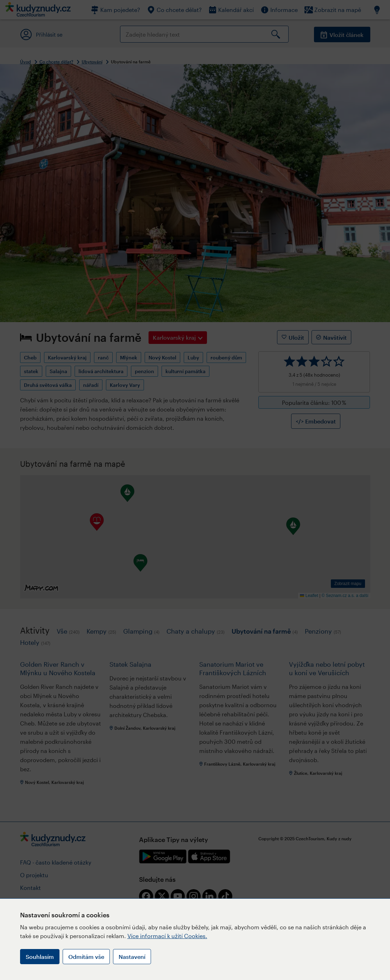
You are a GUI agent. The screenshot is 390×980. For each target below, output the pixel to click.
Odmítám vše (86, 957)
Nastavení (132, 957)
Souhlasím (40, 957)
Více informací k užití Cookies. (167, 936)
